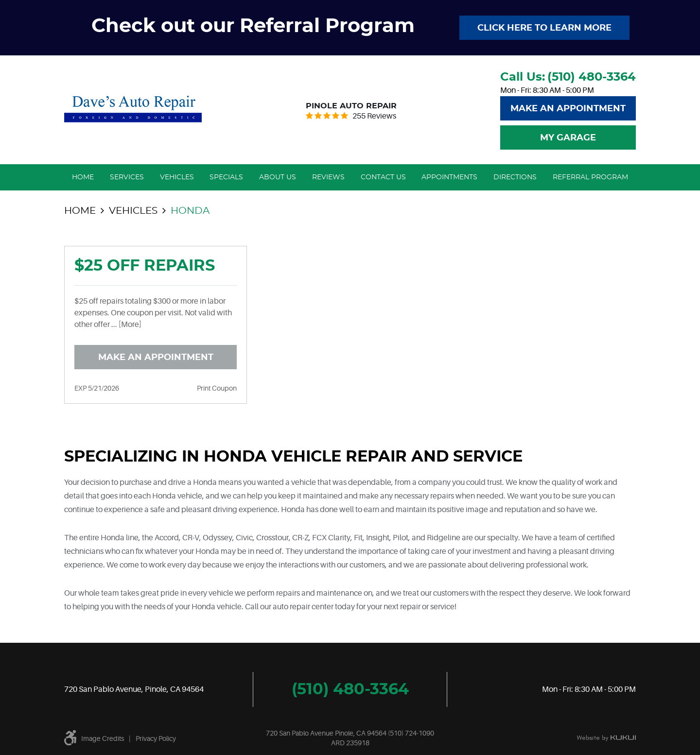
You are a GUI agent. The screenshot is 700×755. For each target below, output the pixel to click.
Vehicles (177, 177)
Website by (606, 738)
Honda (190, 211)
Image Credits (103, 738)
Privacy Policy (156, 738)
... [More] (126, 325)
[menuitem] (83, 177)
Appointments (449, 177)
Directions (515, 177)
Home (83, 177)
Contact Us (383, 177)
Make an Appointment (156, 358)
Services (127, 177)
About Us (278, 177)
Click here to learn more (544, 28)
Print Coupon (217, 388)
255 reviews (374, 116)
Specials (226, 177)
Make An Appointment (568, 109)
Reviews (328, 177)
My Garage (568, 138)
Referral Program (590, 177)
